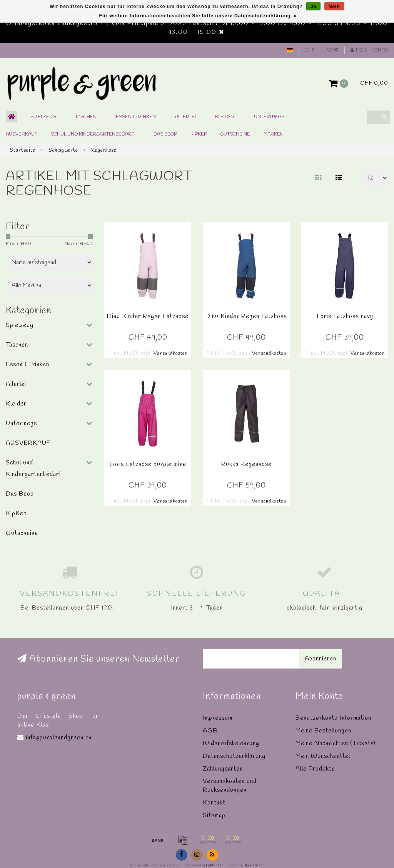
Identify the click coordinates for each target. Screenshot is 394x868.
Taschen (86, 117)
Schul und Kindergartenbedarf (93, 134)
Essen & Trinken (136, 117)
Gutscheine (235, 134)
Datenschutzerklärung (234, 756)
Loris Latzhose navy (345, 316)
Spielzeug (43, 117)
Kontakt (214, 803)
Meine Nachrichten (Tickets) (336, 743)
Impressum (218, 718)
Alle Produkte (315, 769)
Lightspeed (215, 865)
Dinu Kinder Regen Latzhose (148, 316)
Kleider (225, 117)
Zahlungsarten (223, 769)
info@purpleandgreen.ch (59, 738)
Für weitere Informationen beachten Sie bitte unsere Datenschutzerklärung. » (198, 16)
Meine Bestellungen (323, 731)
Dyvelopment (254, 865)
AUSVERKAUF (22, 134)
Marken (274, 134)
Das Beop (165, 134)
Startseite (23, 150)
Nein (334, 7)
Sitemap (214, 815)
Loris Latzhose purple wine (148, 464)
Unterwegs (269, 117)
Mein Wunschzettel (323, 756)
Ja (313, 7)
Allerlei (185, 117)
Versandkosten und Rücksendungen (230, 786)
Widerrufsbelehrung (231, 743)
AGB (210, 731)
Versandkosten (171, 353)
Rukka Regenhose (246, 464)
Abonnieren (321, 659)
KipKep (199, 134)
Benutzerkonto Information (333, 718)
